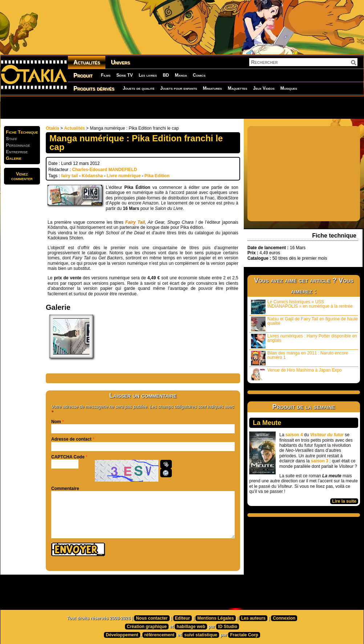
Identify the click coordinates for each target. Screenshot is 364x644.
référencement (159, 635)
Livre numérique (124, 176)
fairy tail (69, 176)
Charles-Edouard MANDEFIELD (104, 170)
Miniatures (212, 88)
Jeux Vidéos (264, 88)
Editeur (183, 618)
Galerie (14, 158)
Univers (120, 62)
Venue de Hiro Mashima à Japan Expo (296, 374)
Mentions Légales (216, 618)
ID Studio (228, 627)
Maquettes (238, 88)
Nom (56, 422)
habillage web (191, 627)
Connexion (284, 618)
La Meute (267, 423)
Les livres (148, 75)
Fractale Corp (244, 635)
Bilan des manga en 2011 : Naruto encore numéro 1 (300, 358)
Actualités (87, 62)
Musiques (289, 88)
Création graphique (147, 627)
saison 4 (294, 435)
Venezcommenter (22, 176)
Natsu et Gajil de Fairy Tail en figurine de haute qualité (304, 324)
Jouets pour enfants (179, 88)
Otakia (52, 128)
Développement (122, 635)
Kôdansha (92, 176)
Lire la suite (344, 501)
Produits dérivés (94, 88)
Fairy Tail (135, 222)
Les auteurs (253, 618)
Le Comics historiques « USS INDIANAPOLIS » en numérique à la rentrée (302, 307)
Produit (83, 75)
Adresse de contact (71, 439)
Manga (181, 75)
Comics (199, 75)
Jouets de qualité (139, 88)
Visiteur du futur (327, 435)
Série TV (124, 75)
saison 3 (320, 461)
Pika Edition (157, 176)
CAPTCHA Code (68, 457)
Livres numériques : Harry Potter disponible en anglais (304, 341)
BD (166, 75)
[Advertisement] (95, 107)
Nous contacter (152, 618)
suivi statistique (201, 635)
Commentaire (65, 489)
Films (106, 75)
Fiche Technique (22, 132)
